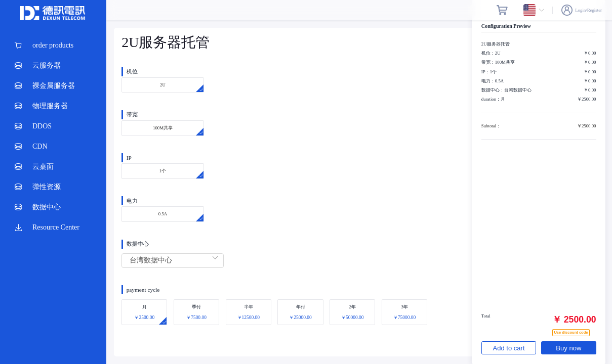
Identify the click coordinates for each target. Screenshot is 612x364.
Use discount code (571, 331)
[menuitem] (53, 45)
